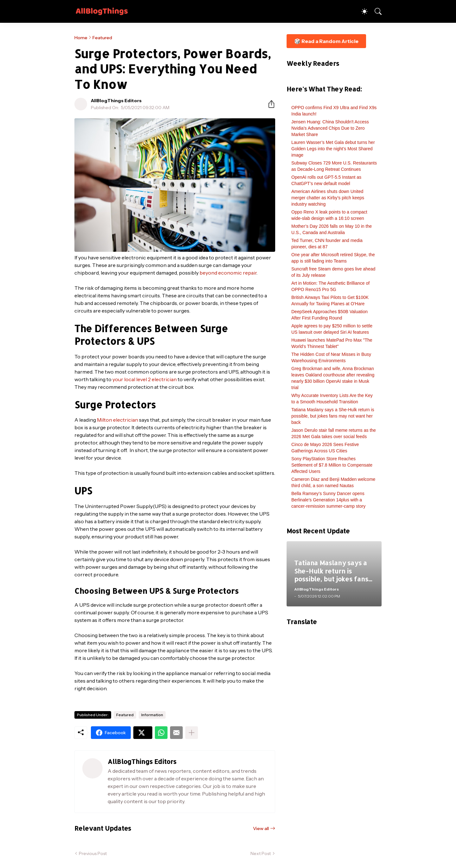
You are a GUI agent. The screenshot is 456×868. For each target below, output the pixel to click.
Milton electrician (117, 420)
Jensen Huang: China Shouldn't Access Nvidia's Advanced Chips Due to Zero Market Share (330, 128)
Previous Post (93, 853)
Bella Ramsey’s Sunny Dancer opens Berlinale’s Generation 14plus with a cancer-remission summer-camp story (328, 500)
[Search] (375, 11)
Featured (102, 38)
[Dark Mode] (361, 11)
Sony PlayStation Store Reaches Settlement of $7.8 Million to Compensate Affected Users (332, 465)
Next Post (261, 853)
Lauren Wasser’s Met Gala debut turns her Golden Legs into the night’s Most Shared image (333, 149)
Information (152, 715)
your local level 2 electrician (145, 379)
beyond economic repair (228, 273)
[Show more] (192, 733)
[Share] (269, 104)
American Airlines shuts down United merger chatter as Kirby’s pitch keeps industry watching (328, 198)
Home (81, 38)
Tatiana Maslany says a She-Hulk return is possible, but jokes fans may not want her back (333, 416)
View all (261, 828)
